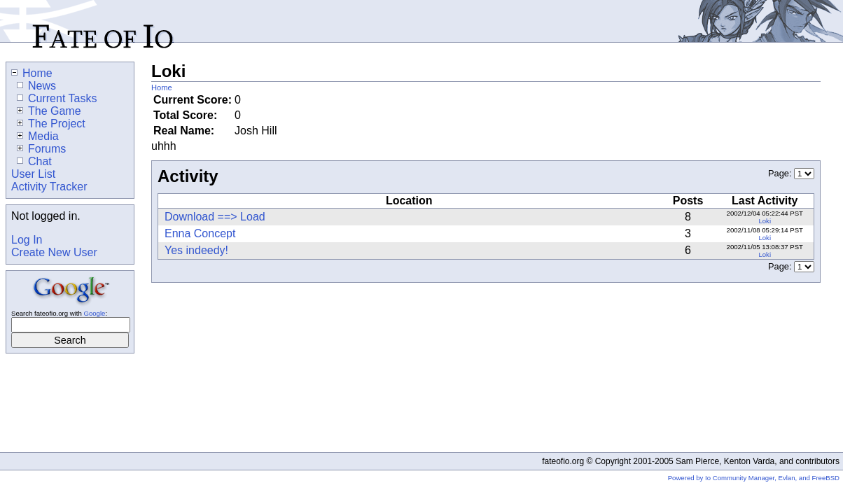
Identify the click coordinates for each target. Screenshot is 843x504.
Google (94, 313)
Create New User (54, 252)
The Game (49, 111)
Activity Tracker (49, 187)
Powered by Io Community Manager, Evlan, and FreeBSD (754, 478)
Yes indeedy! (196, 250)
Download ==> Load (215, 217)
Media (38, 136)
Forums (41, 149)
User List (33, 174)
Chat (34, 161)
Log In (27, 240)
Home (162, 87)
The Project (51, 124)
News (36, 86)
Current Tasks (57, 98)
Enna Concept (200, 233)
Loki (765, 221)
